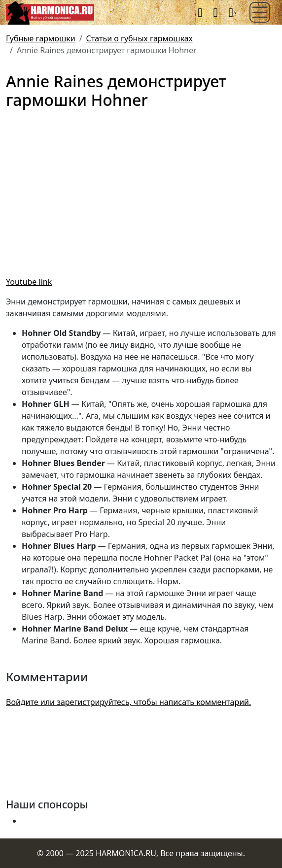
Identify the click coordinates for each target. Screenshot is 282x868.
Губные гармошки (41, 38)
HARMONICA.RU (126, 853)
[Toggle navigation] (260, 12)
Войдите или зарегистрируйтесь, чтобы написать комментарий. (128, 702)
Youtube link (29, 282)
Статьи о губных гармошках (140, 38)
